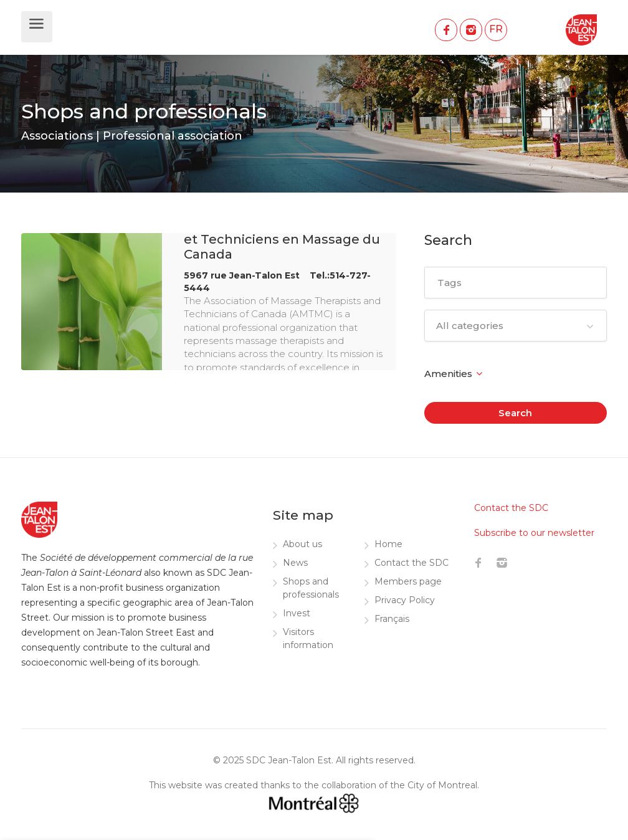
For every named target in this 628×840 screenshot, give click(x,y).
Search (515, 413)
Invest (297, 613)
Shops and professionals (311, 588)
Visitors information (308, 638)
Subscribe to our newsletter (534, 533)
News (295, 563)
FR (496, 29)
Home (388, 544)
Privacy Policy (405, 600)
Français (392, 619)
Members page (408, 581)
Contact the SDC (412, 563)
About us (302, 544)
